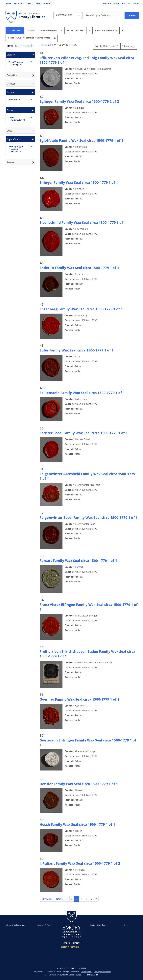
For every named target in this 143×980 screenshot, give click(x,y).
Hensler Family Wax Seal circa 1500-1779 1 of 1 (79, 784)
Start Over (15, 30)
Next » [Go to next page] (60, 899)
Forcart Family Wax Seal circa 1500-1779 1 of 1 (78, 560)
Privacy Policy (86, 972)
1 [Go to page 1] (67, 899)
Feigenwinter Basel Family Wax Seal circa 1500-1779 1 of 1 (89, 517)
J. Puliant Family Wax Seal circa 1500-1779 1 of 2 (80, 863)
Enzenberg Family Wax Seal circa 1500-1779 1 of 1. (82, 309)
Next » (74, 45)
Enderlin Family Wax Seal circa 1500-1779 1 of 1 (79, 268)
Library (11, 55)
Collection (12, 75)
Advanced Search (111, 3)
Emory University (29, 13)
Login (136, 3)
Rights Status (14, 139)
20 (129, 46)
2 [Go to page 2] (72, 899)
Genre (10, 110)
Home (8, 3)
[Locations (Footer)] (71, 947)
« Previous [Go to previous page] (47, 899)
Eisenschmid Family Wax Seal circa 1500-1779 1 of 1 (83, 222)
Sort (107, 46)
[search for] (104, 15)
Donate (126, 925)
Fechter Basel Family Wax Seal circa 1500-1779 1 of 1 (84, 433)
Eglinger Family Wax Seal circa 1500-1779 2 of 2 (79, 101)
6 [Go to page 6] (91, 899)
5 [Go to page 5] (86, 899)
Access (10, 162)
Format (11, 92)
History (126, 3)
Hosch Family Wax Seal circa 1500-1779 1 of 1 (77, 824)
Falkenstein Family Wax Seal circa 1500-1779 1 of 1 (82, 393)
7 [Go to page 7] (96, 899)
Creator (11, 84)
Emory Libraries (32, 17)
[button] (68, 15)
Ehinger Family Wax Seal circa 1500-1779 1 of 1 (79, 182)
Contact (47, 3)
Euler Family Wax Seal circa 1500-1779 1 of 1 (77, 350)
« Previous (46, 45)
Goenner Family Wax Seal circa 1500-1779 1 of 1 (80, 699)
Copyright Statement (102, 972)
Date (10, 131)
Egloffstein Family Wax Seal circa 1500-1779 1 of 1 (82, 140)
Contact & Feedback (98, 925)
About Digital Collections (27, 3)
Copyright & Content (45, 925)
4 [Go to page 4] (82, 899)
